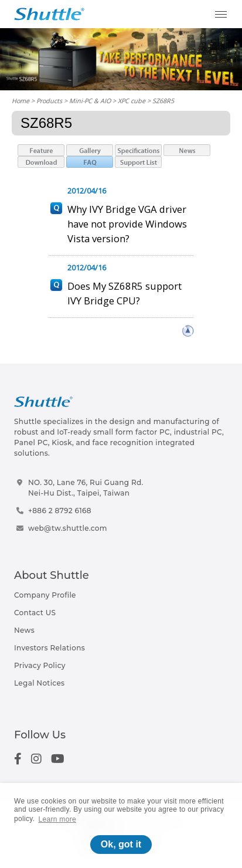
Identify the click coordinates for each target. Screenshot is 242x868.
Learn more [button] (57, 819)
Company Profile (45, 595)
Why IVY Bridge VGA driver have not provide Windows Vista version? (127, 224)
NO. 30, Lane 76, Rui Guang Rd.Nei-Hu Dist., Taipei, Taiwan (86, 488)
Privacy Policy (40, 665)
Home (21, 101)
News (24, 630)
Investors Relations (50, 648)
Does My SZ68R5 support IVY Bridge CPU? (125, 293)
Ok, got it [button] (121, 844)
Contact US (35, 613)
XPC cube (132, 101)
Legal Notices (39, 683)
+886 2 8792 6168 (60, 511)
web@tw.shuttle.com (68, 528)
